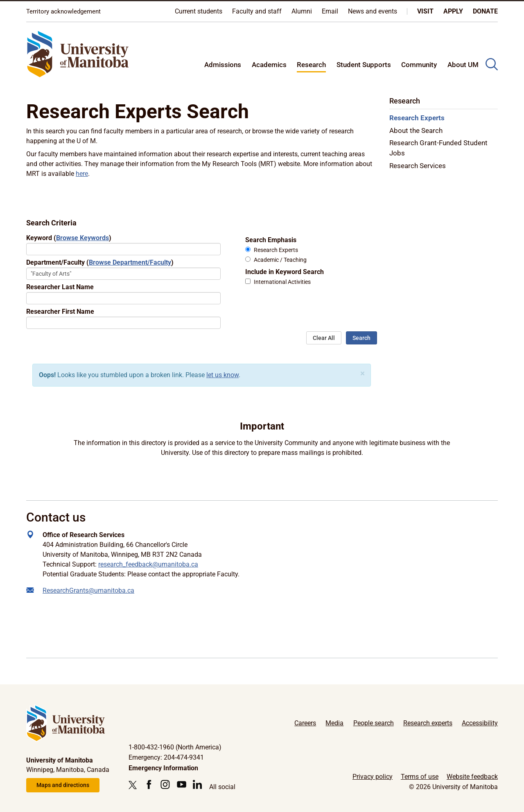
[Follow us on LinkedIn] (198, 784)
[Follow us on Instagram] (165, 784)
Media (334, 723)
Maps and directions (63, 785)
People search (374, 723)
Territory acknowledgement (63, 11)
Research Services (418, 166)
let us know (222, 375)
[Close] (363, 374)
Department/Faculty (100, 262)
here (82, 174)
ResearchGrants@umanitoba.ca (88, 590)
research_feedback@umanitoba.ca (148, 564)
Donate (485, 11)
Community (419, 65)
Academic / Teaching (280, 260)
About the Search (416, 130)
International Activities (282, 282)
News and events (373, 11)
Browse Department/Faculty (130, 262)
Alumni (302, 11)
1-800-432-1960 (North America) (175, 747)
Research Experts (276, 250)
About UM (463, 65)
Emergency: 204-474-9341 (166, 757)
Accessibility (480, 723)
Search (361, 338)
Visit (425, 11)
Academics (269, 65)
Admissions (223, 65)
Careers (305, 723)
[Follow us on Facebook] (149, 784)
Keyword (69, 238)
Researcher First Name (60, 312)
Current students (199, 11)
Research (311, 65)
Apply (453, 11)
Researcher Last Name (60, 287)
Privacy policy (373, 777)
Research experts (428, 723)
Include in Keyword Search (285, 272)
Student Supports (364, 65)
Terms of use (420, 777)
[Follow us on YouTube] (182, 784)
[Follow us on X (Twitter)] (135, 785)
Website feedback (472, 777)
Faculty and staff (257, 11)
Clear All (324, 338)
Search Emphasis (271, 240)
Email (330, 11)
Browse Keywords (82, 238)
